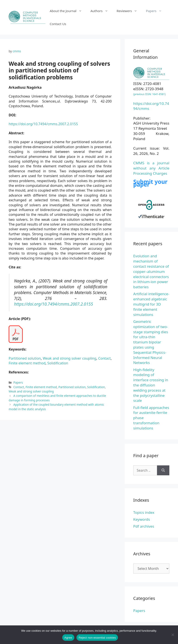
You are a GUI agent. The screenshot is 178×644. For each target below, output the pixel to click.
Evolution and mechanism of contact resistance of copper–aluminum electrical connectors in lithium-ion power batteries (151, 271)
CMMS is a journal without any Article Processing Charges (151, 168)
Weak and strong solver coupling (70, 358)
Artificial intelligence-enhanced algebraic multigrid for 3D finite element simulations (151, 304)
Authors (101, 11)
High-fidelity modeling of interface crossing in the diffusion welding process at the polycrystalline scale (151, 385)
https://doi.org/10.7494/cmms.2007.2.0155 (43, 124)
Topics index (144, 512)
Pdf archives (144, 526)
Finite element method (27, 363)
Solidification (58, 363)
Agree (68, 638)
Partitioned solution (25, 358)
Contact (105, 358)
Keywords (142, 519)
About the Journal (68, 11)
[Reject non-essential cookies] (173, 635)
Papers (156, 11)
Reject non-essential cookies (97, 638)
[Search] (163, 470)
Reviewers (129, 11)
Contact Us (58, 24)
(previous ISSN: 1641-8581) (149, 94)
